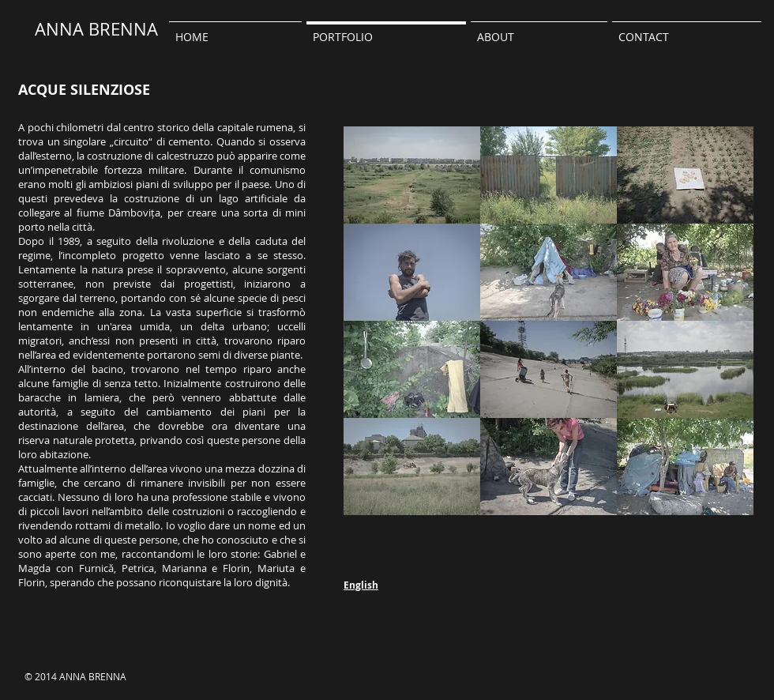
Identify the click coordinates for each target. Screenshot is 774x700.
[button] (539, 30)
